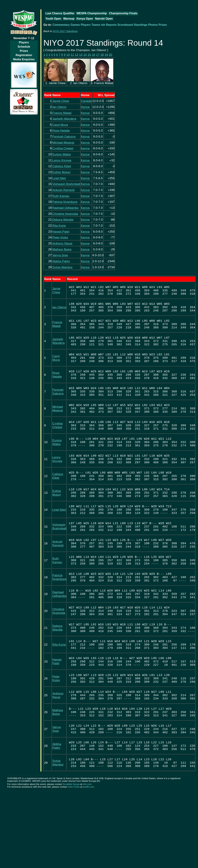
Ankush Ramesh (63, 190)
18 (102, 55)
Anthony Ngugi (62, 243)
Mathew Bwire (62, 249)
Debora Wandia (63, 220)
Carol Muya (60, 125)
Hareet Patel (61, 232)
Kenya (85, 107)
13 (81, 55)
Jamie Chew (61, 101)
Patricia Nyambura (65, 202)
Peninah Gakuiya (64, 136)
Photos (153, 25)
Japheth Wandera (64, 119)
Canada (86, 101)
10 (68, 55)
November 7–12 (24, 38)
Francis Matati (62, 113)
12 (76, 55)
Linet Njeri (59, 178)
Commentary (61, 25)
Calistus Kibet (62, 166)
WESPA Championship (92, 13)
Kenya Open (85, 19)
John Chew (74, 864)
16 (94, 55)
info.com (87, 861)
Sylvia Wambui (62, 267)
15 (89, 55)
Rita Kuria (59, 226)
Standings (141, 25)
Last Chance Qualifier (60, 13)
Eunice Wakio (62, 154)
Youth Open (53, 19)
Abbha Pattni (61, 261)
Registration (24, 55)
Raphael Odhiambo (65, 208)
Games (75, 25)
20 (110, 55)
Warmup (69, 19)
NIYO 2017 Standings (65, 31)
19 (106, 55)
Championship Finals (123, 13)
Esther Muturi (61, 172)
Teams (96, 25)
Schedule (24, 47)
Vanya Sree (60, 255)
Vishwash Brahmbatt (66, 184)
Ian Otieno (59, 107)
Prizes (24, 51)
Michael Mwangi (63, 142)
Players (24, 42)
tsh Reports (109, 25)
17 (98, 55)
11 (72, 55)
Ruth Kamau (61, 196)
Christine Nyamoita (65, 214)
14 (85, 55)
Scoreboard (125, 25)
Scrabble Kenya (71, 861)
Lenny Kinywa (62, 160)
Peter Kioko (60, 237)
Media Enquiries (24, 59)
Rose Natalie (61, 130)
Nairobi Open (104, 19)
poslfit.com (89, 864)
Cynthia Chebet (63, 148)
